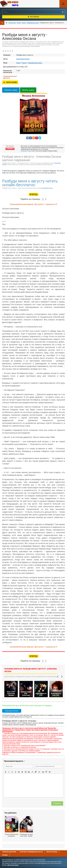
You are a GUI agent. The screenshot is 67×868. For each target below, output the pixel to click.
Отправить (57, 803)
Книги (18, 63)
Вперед (33, 194)
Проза (24, 63)
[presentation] (6, 772)
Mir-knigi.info (16, 4)
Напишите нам (26, 151)
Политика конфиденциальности (31, 852)
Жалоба (10, 149)
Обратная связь (52, 852)
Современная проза (35, 63)
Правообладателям (9, 852)
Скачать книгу (11, 90)
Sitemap (5, 855)
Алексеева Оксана (23, 59)
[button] (6, 772)
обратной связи (13, 865)
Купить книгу (28, 90)
